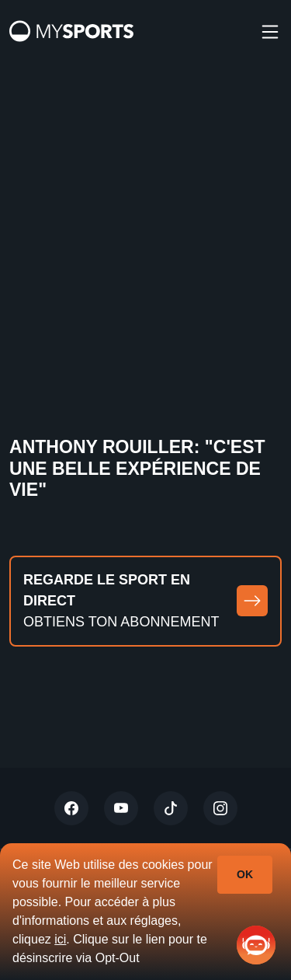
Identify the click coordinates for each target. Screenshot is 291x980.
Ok (245, 874)
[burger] (270, 31)
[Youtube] (121, 808)
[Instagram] (220, 808)
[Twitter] (71, 808)
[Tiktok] (171, 808)
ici (60, 939)
